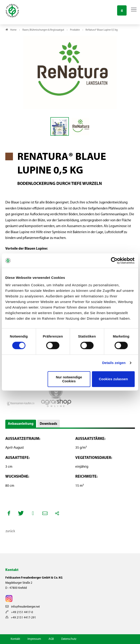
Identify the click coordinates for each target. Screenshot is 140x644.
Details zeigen (114, 363)
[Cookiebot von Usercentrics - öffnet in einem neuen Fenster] (114, 261)
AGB (51, 639)
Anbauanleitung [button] (21, 424)
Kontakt (15, 639)
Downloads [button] (49, 424)
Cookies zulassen (113, 379)
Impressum (34, 639)
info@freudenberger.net (23, 607)
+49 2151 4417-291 (21, 618)
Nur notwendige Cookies (69, 379)
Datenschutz (69, 639)
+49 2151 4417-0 (19, 612)
